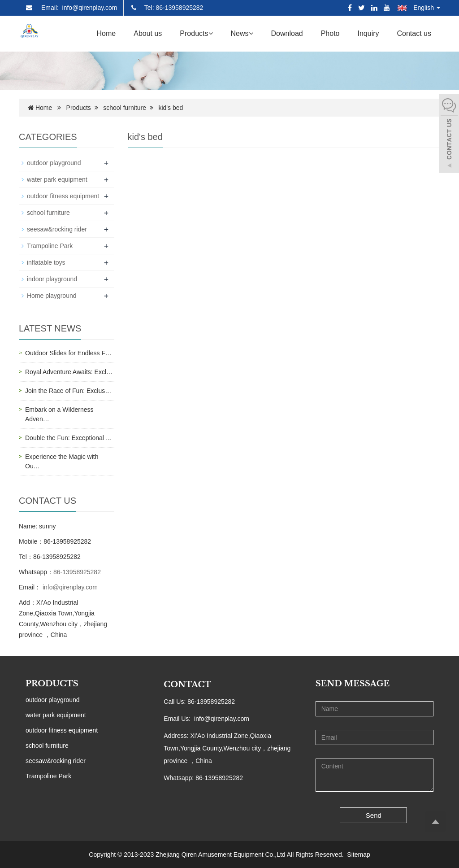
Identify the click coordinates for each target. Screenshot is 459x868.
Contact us (414, 33)
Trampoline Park (50, 246)
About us (148, 33)
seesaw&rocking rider (57, 229)
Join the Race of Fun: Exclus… (68, 391)
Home (106, 33)
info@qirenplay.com (69, 587)
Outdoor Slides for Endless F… (68, 353)
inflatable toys (46, 262)
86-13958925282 (77, 572)
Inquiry (368, 33)
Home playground (52, 296)
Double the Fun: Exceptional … (69, 438)
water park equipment (57, 179)
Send (374, 815)
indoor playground (52, 279)
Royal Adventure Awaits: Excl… (69, 372)
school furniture (125, 108)
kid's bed (171, 108)
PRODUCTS (52, 684)
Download (287, 33)
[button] (211, 33)
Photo (330, 33)
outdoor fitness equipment (63, 196)
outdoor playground (54, 163)
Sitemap (358, 855)
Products (196, 33)
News (242, 33)
